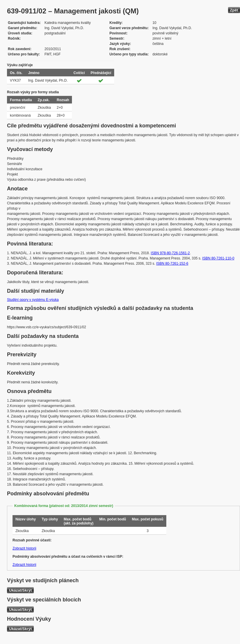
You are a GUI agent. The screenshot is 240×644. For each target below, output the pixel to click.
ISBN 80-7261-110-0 (218, 258)
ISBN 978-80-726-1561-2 (170, 253)
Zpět (234, 10)
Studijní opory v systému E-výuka (33, 300)
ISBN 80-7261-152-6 (172, 264)
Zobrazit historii (24, 548)
